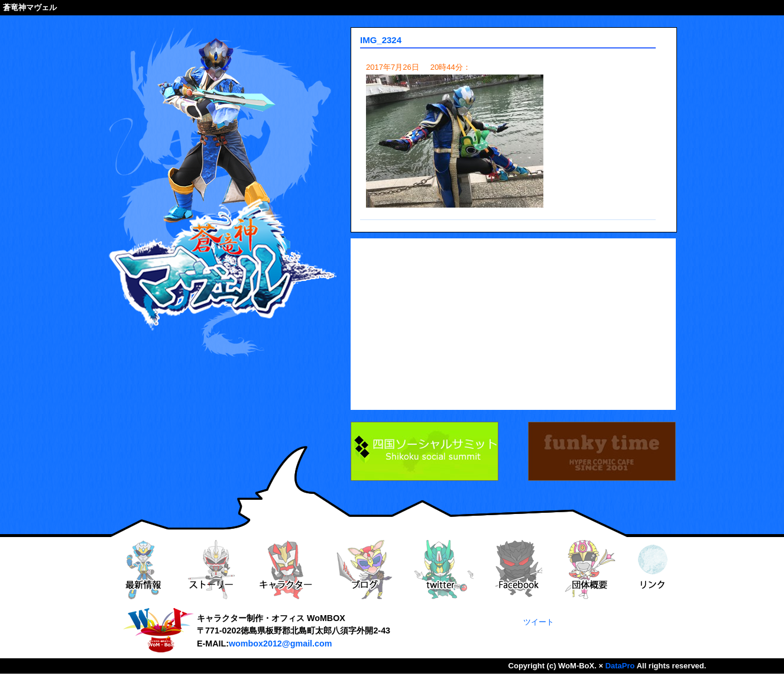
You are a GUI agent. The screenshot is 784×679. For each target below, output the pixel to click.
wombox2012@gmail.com (280, 644)
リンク (653, 570)
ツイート (539, 622)
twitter (444, 570)
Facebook (519, 570)
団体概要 (590, 570)
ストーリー (211, 570)
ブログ (365, 570)
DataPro (620, 666)
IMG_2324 (381, 40)
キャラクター (286, 570)
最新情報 (142, 570)
